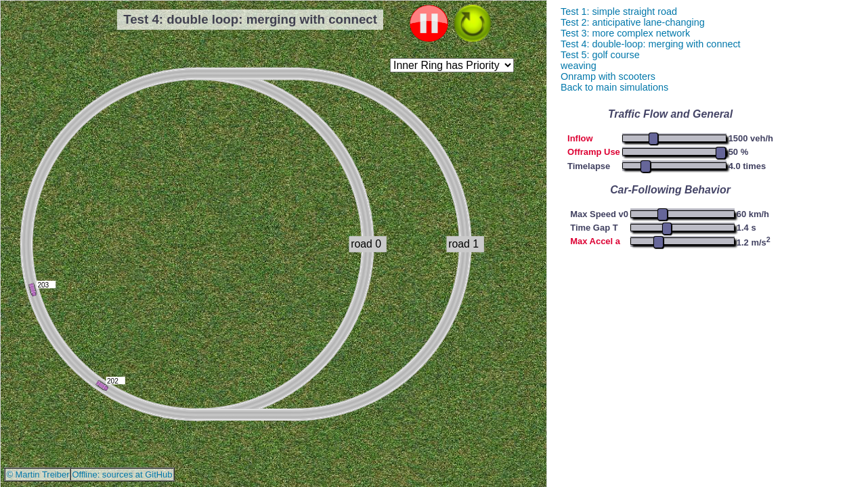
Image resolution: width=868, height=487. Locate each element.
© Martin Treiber (38, 474)
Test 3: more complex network (625, 33)
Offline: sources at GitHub (122, 474)
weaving (579, 66)
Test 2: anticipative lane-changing (633, 22)
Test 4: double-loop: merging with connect (651, 44)
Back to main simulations (614, 87)
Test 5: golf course (600, 55)
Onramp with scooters (608, 76)
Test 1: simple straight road (619, 11)
